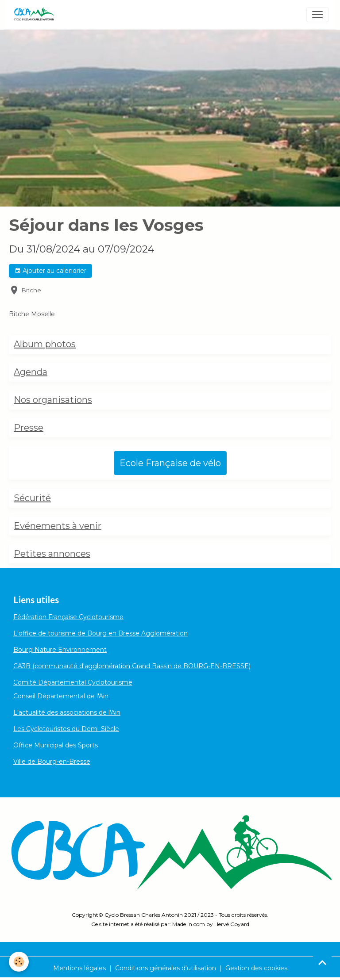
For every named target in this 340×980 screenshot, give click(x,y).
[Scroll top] (322, 962)
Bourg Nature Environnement (60, 650)
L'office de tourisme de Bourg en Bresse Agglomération (100, 633)
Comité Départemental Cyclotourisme (73, 682)
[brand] (36, 15)
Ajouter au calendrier (50, 271)
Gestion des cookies (256, 968)
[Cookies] (19, 962)
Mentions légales (79, 968)
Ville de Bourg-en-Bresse (52, 762)
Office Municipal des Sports (56, 745)
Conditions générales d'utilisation (166, 968)
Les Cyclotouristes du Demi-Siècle (66, 729)
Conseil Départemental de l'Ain (61, 696)
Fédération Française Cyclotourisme (68, 617)
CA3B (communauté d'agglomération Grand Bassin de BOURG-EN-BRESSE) (132, 666)
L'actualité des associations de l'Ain (67, 712)
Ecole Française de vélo (170, 463)
